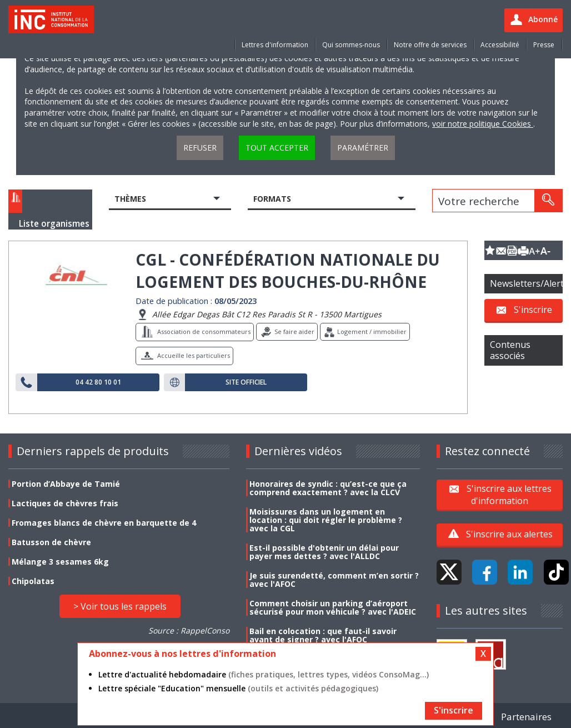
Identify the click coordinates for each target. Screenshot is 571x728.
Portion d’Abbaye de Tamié (66, 484)
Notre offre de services (430, 45)
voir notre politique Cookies (483, 124)
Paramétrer (363, 148)
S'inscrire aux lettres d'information (509, 494)
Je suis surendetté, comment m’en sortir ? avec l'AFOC (334, 580)
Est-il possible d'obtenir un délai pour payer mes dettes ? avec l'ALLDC (324, 552)
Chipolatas (33, 581)
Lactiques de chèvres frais (65, 503)
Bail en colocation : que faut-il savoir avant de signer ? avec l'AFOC (323, 635)
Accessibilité (500, 45)
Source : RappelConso (189, 630)
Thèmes (130, 199)
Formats (272, 199)
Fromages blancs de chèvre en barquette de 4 (104, 523)
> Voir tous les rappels (120, 606)
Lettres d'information (275, 45)
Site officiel (246, 382)
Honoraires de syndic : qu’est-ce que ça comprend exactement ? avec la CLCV (328, 488)
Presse (544, 45)
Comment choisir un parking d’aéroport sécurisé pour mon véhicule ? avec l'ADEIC (333, 607)
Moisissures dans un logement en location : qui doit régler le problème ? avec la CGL (326, 520)
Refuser (200, 148)
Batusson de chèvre (51, 542)
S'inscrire (533, 310)
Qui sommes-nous (351, 45)
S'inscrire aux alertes (509, 534)
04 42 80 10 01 (98, 382)
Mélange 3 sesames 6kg (60, 562)
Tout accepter (277, 148)
